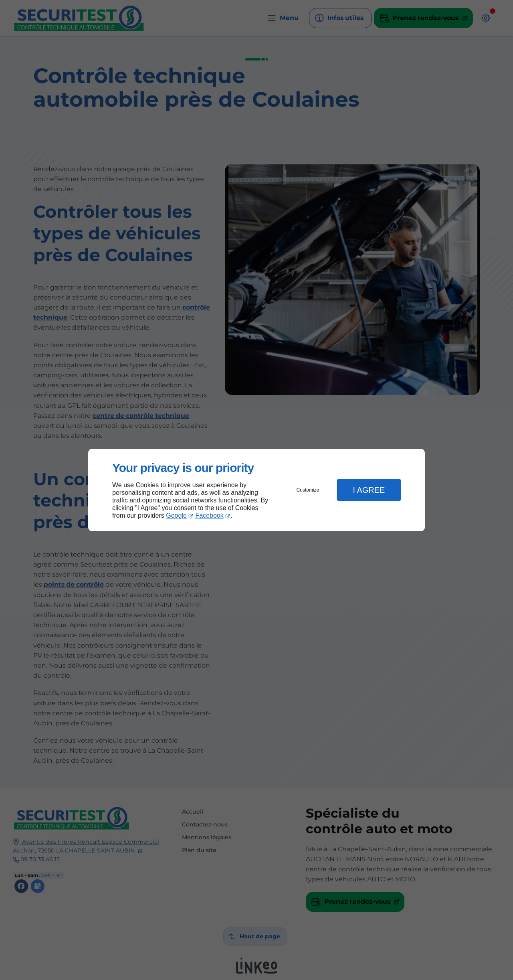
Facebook (210, 515)
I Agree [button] (369, 490)
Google (176, 515)
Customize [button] (308, 490)
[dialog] (256, 490)
